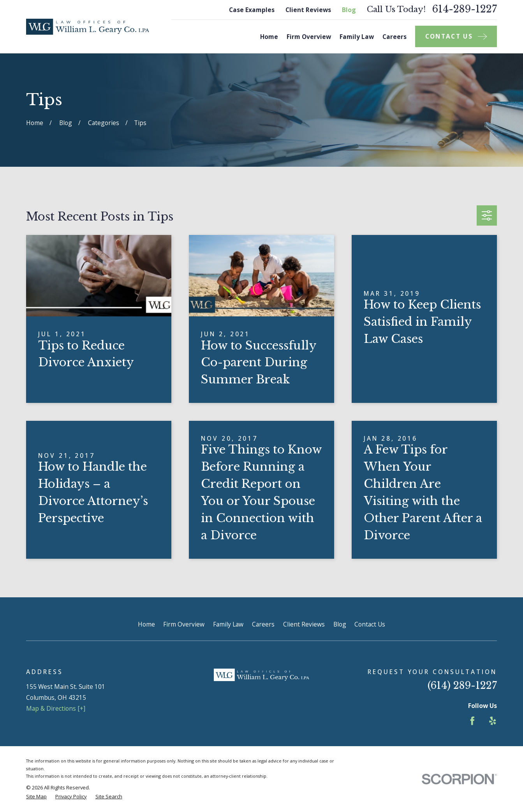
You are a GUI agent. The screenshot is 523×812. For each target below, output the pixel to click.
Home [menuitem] (269, 37)
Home (146, 624)
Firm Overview (184, 624)
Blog (349, 10)
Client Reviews (308, 10)
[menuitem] (36, 797)
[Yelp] (493, 721)
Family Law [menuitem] (357, 37)
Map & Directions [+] (56, 708)
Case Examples (252, 10)
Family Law (228, 624)
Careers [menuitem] (394, 37)
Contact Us (370, 624)
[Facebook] (472, 721)
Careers (263, 624)
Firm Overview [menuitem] (309, 37)
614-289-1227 (464, 10)
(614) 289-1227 (462, 686)
